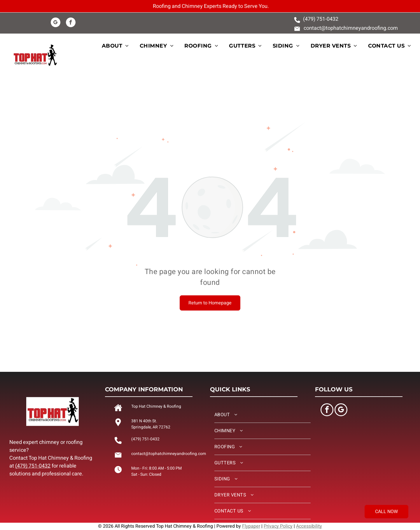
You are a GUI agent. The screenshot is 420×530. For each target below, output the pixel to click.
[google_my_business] (56, 23)
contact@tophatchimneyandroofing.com (351, 28)
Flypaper (251, 526)
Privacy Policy (278, 526)
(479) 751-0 (316, 19)
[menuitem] (119, 46)
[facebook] (71, 23)
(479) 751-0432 (33, 466)
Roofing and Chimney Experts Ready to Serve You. (211, 6)
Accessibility (309, 526)
